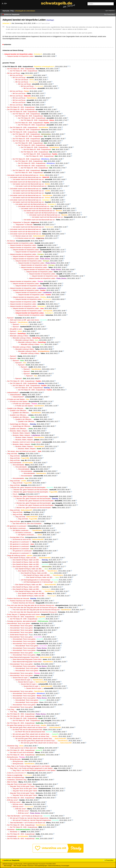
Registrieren (112, 11)
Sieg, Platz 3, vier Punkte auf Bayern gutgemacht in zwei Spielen (29, 766)
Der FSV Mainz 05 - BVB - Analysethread (19, 67)
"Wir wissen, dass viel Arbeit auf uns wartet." (22, 451)
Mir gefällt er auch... (16, 329)
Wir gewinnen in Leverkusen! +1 (21, 542)
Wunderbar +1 (15, 832)
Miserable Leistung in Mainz (19, 336)
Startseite (6, 11)
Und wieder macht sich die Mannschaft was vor (23, 175)
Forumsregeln (65, 866)
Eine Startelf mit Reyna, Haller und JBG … (24, 558)
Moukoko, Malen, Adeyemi (19, 431)
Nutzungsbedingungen (41, 866)
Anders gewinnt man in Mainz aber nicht (23, 748)
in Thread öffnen (110, 14)
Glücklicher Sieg (13, 746)
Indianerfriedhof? (13, 393)
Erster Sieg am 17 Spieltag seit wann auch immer (24, 614)
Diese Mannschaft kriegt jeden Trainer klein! (24, 657)
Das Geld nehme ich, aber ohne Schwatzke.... (28, 524)
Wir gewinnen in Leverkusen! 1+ (21, 553)
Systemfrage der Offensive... (19, 424)
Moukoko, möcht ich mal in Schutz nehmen (27, 442)
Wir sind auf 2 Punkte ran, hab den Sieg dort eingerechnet (29, 818)
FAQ (12, 11)
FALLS (15, 494)
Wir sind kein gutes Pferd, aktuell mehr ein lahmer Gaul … (29, 727)
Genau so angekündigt (15, 775)
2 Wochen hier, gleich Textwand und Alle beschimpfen (28, 487)
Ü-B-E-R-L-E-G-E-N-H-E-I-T (16, 773)
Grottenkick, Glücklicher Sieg (17, 780)
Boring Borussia (13, 757)
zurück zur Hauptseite (12, 14)
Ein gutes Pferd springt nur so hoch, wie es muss (23, 725)
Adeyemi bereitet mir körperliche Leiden (20, 56)
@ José (47, 23)
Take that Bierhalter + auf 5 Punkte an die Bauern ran (25, 816)
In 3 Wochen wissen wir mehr (22, 236)
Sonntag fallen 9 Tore (17, 537)
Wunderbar (11, 830)
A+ (6, 3)
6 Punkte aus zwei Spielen (16, 399)
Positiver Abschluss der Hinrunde (18, 598)
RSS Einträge (7, 866)
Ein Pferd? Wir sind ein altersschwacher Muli (27, 730)
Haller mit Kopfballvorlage (16, 777)
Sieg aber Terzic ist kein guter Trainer (19, 784)
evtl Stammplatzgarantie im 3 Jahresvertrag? (36, 580)
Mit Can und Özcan (14, 73)
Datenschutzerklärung (54, 866)
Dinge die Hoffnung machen (16, 556)
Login (107, 11)
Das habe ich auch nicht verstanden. (22, 752)
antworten (8, 44)
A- (3, 4)
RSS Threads (17, 866)
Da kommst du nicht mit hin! (22, 539)
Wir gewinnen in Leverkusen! (17, 526)
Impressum (31, 866)
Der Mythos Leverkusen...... (19, 528)
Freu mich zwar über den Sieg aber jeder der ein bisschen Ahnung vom (31, 605)
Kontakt (24, 866)
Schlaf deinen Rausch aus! (19, 635)
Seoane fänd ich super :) (21, 678)
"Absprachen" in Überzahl (21, 222)
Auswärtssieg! (12, 836)
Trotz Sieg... (11, 709)
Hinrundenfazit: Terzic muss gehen (19, 623)
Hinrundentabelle (16, 463)
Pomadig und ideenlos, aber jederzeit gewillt (22, 621)
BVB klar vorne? (13, 800)
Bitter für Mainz (12, 782)
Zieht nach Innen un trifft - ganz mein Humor (25, 320)
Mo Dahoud (11, 241)
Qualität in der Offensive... (16, 408)
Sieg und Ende (12, 454)
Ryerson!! (10, 318)
